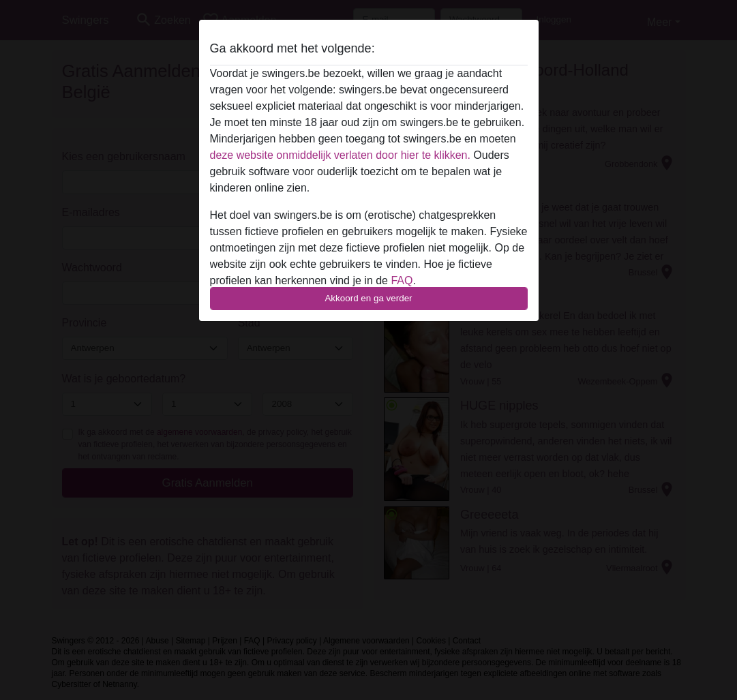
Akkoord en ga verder (368, 298)
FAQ (402, 280)
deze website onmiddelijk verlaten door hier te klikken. (340, 155)
